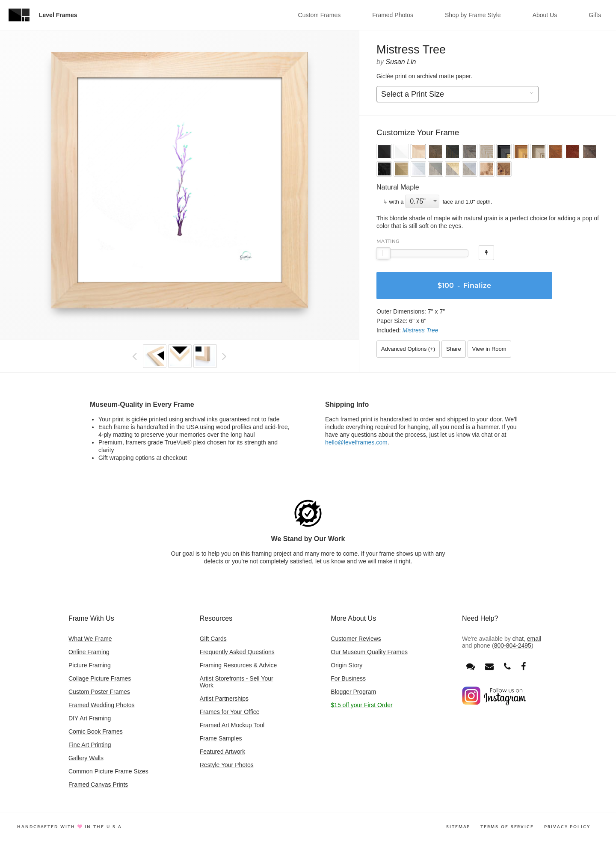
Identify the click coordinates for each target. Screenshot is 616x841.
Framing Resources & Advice (238, 665)
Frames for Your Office (230, 712)
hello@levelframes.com (356, 442)
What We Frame (90, 639)
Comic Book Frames (96, 731)
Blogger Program (353, 692)
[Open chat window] (471, 667)
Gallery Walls (86, 758)
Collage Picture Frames (100, 678)
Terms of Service (507, 826)
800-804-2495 (513, 646)
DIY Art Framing (90, 718)
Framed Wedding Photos (102, 705)
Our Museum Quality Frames (369, 652)
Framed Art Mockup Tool (232, 725)
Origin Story (346, 665)
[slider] (383, 253)
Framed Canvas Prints (98, 785)
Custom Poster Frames (99, 692)
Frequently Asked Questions (237, 652)
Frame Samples (221, 738)
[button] (384, 153)
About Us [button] (545, 15)
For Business (348, 678)
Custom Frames (320, 15)
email (534, 639)
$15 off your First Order (361, 705)
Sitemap (458, 826)
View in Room (489, 349)
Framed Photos (393, 15)
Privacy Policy (567, 826)
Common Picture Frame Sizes (108, 771)
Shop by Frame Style (473, 15)
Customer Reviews (356, 639)
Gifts (595, 15)
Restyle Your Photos (227, 765)
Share (454, 349)
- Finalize (462, 286)
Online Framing (89, 652)
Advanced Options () (408, 349)
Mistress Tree (421, 330)
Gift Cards (213, 639)
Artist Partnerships (224, 699)
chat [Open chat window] (518, 639)
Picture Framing (90, 665)
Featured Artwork (223, 752)
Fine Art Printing (90, 745)
